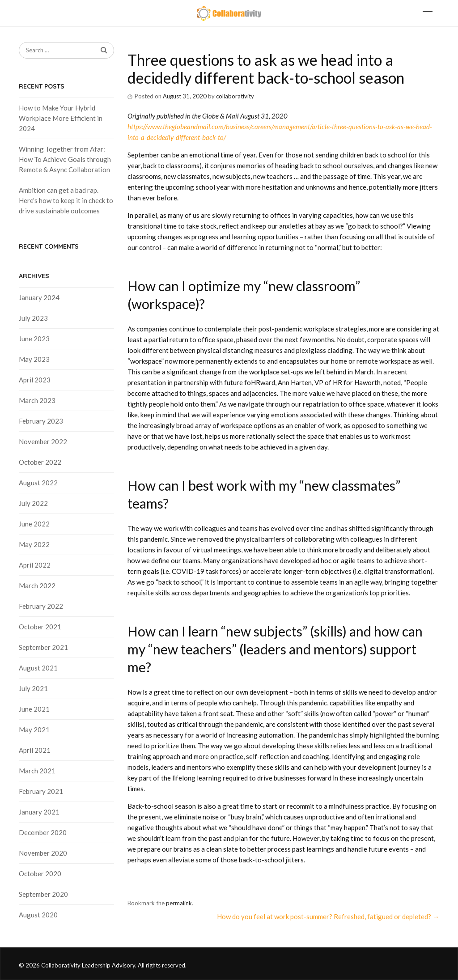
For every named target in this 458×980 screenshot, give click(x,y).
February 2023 (41, 421)
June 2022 (34, 524)
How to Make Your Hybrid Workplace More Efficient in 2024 (61, 118)
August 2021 (38, 668)
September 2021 (43, 647)
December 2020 (43, 832)
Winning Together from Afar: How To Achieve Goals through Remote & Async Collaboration (65, 159)
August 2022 (38, 483)
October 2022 (40, 462)
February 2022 (41, 606)
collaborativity (235, 96)
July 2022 (33, 503)
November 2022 (43, 441)
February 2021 (41, 791)
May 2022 (34, 544)
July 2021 (33, 688)
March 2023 (37, 400)
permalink (179, 903)
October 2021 (40, 627)
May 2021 (34, 730)
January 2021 (39, 812)
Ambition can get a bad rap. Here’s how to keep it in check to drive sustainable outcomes (66, 200)
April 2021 (35, 750)
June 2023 (34, 339)
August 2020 (38, 915)
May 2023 (34, 359)
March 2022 (37, 585)
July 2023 (33, 318)
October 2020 (40, 874)
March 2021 (37, 771)
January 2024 (39, 297)
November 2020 (43, 853)
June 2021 (34, 709)
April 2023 (35, 380)
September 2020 (43, 894)
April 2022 (35, 565)
